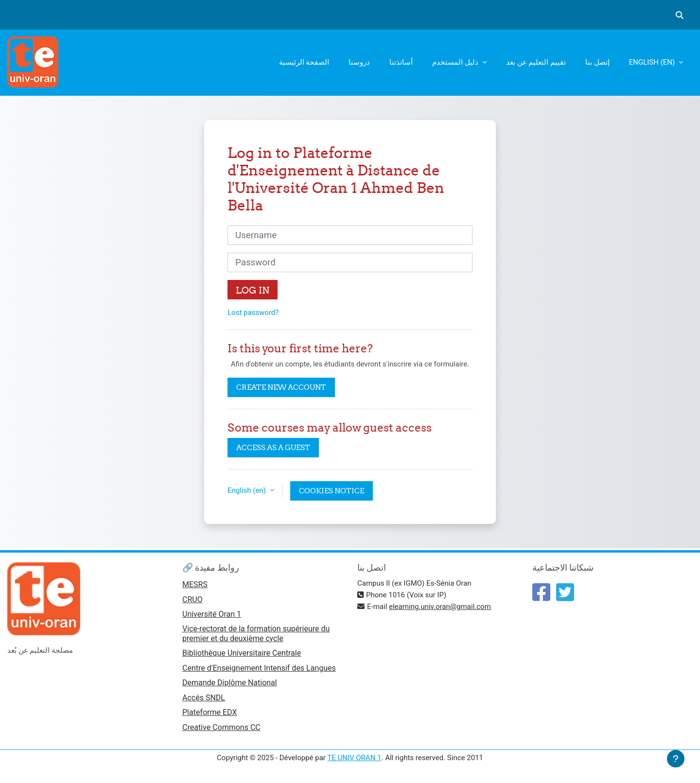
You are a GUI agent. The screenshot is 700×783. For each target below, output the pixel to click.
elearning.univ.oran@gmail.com (440, 607)
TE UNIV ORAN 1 (354, 758)
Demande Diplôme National (230, 683)
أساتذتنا (401, 62)
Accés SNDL (204, 698)
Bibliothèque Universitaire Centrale (242, 653)
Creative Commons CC (221, 727)
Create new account (281, 387)
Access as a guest (273, 447)
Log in (253, 290)
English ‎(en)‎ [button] (248, 490)
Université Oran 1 (212, 614)
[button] (680, 15)
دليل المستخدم (456, 62)
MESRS (195, 584)
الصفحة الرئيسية (304, 62)
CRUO (192, 600)
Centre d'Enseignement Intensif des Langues (259, 668)
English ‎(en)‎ (653, 62)
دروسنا (359, 62)
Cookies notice (332, 491)
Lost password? (253, 313)
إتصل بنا (597, 62)
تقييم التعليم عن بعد (536, 62)
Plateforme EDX (210, 712)
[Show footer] (676, 759)
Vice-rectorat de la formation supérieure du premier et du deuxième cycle (256, 634)
